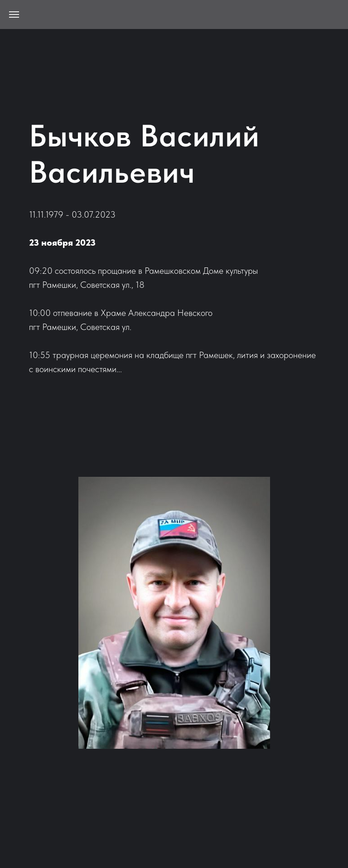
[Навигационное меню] (14, 15)
